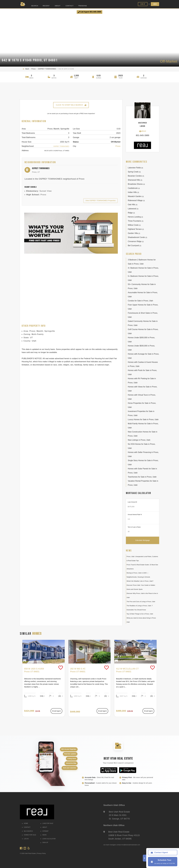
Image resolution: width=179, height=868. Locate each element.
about (142, 131)
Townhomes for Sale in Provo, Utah (142, 477)
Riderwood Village (136, 200)
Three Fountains (136, 221)
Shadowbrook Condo (138, 237)
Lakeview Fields (135, 168)
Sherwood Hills (135, 180)
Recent (46, 6)
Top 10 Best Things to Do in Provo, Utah (140, 614)
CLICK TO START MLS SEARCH (71, 105)
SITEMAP (45, 831)
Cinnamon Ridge (136, 241)
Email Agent (56, 711)
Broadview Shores (136, 184)
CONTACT (26, 827)
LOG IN (25, 839)
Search (35, 6)
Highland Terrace (136, 229)
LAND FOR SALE (47, 823)
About (58, 6)
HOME (25, 823)
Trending (83, 6)
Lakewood (133, 209)
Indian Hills (133, 192)
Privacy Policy (41, 853)
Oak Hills (133, 205)
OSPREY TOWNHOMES (47, 69)
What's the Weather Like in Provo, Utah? (140, 581)
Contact (70, 6)
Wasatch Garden (136, 196)
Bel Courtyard (135, 246)
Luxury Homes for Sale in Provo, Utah (143, 419)
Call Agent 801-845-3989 (89, 12)
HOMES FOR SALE (29, 835)
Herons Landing (135, 217)
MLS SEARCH (27, 831)
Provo (33, 69)
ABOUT (44, 827)
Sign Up (143, 4)
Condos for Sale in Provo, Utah (140, 301)
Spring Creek (134, 172)
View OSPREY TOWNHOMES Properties (100, 201)
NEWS (44, 835)
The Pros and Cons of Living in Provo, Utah (141, 602)
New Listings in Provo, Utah (139, 440)
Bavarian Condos (136, 176)
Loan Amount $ (132, 502)
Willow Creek (134, 225)
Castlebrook (134, 188)
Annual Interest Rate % (135, 515)
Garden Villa (134, 233)
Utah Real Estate (30, 853)
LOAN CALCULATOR (48, 839)
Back (26, 69)
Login (155, 4)
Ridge (131, 213)
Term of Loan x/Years (134, 527)
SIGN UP (44, 843)
